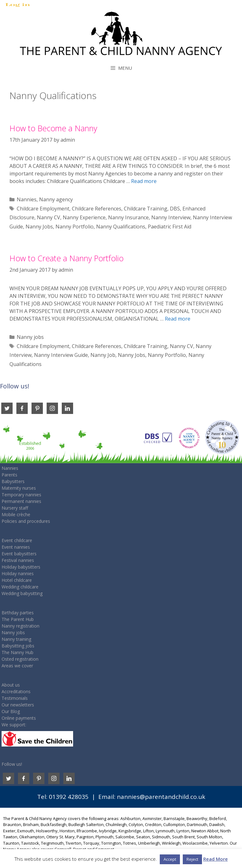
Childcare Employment (43, 209)
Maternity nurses (19, 488)
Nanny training (16, 639)
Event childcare (17, 540)
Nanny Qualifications (121, 227)
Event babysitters (19, 554)
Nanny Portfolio (75, 227)
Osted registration (20, 659)
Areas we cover (17, 666)
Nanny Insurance (128, 217)
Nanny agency (56, 199)
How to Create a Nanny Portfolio (66, 258)
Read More (216, 859)
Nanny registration (20, 626)
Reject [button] (192, 859)
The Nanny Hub (17, 652)
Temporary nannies (21, 495)
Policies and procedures (26, 521)
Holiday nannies (18, 573)
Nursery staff (15, 508)
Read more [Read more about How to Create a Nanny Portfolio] (178, 319)
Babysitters (13, 481)
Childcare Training (146, 209)
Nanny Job (103, 355)
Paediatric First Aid (170, 227)
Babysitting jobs (18, 646)
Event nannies (16, 547)
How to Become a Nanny (53, 128)
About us (11, 685)
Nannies (27, 199)
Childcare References (97, 209)
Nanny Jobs (39, 227)
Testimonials (15, 698)
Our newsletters (18, 705)
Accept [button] (170, 859)
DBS (175, 209)
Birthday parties (18, 613)
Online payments (19, 718)
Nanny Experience (84, 217)
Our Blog (11, 711)
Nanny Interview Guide (61, 355)
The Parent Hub (18, 619)
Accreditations (16, 691)
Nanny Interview (171, 217)
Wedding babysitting (22, 593)
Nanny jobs (30, 337)
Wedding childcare (20, 587)
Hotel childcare (17, 580)
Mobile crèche (16, 514)
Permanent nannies (21, 501)
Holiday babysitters (21, 567)
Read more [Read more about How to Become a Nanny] (144, 181)
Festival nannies (18, 560)
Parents (9, 475)
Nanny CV (49, 217)
